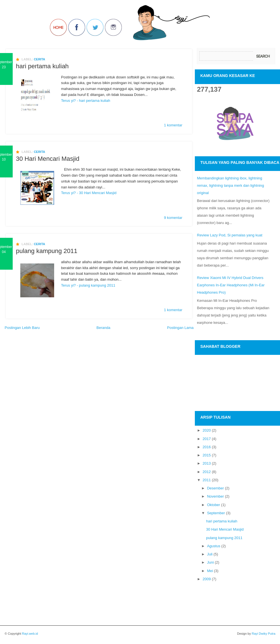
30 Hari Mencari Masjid (48, 159)
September (216, 513)
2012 (207, 472)
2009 (207, 579)
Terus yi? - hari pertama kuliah (86, 101)
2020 (207, 430)
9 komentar (173, 218)
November (215, 496)
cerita (39, 59)
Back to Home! (58, 27)
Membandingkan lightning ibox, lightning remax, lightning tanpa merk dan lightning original (231, 185)
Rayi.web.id (30, 634)
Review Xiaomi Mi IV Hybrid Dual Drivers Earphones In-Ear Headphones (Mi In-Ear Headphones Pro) (231, 285)
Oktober (213, 505)
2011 (207, 480)
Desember (215, 488)
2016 (207, 447)
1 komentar (173, 125)
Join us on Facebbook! (77, 27)
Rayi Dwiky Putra (263, 634)
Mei (210, 571)
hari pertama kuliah (42, 66)
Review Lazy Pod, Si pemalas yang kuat (230, 235)
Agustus (214, 546)
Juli (210, 554)
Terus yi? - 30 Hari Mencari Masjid (89, 193)
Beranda (103, 328)
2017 (207, 439)
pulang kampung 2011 (47, 251)
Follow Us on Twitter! (95, 27)
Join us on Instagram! (113, 27)
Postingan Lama (180, 328)
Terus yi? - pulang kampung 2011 (88, 285)
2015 (207, 455)
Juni (210, 562)
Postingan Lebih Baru (22, 328)
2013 (207, 463)
